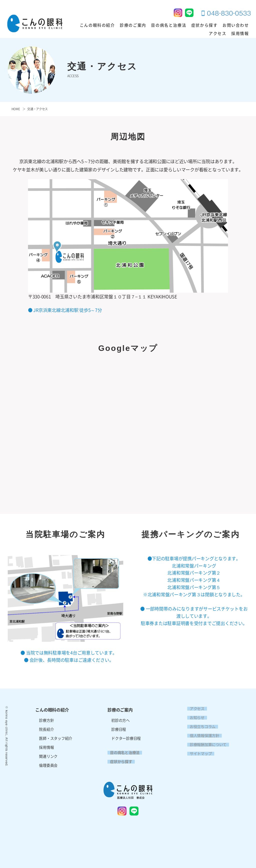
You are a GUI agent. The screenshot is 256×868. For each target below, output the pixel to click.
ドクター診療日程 (126, 738)
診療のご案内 (125, 25)
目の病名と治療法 (157, 25)
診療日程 (119, 729)
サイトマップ (198, 754)
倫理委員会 (48, 765)
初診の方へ (120, 720)
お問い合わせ (217, 25)
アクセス (241, 25)
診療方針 (46, 720)
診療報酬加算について (206, 745)
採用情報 (241, 34)
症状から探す (189, 25)
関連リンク (48, 756)
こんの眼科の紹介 (93, 25)
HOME (16, 109)
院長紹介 (46, 729)
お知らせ (195, 718)
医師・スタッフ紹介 (56, 738)
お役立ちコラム (200, 727)
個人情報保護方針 (202, 736)
